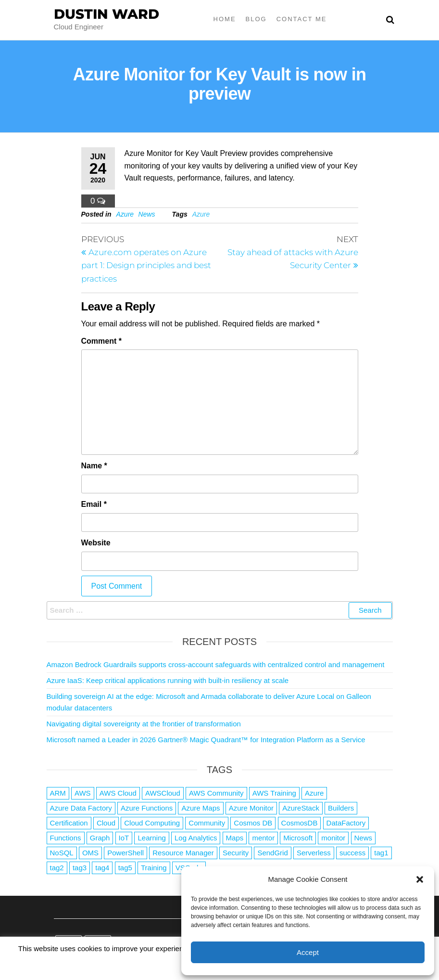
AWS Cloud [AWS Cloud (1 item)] (118, 793)
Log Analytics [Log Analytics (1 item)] (196, 838)
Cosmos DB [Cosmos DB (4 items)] (253, 823)
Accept (308, 952)
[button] (420, 879)
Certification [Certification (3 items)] (69, 823)
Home (225, 19)
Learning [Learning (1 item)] (151, 838)
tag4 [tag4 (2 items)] (102, 868)
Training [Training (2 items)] (154, 868)
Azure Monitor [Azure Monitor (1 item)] (251, 808)
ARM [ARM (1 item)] (58, 793)
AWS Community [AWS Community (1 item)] (216, 793)
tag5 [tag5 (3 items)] (125, 868)
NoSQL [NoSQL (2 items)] (62, 853)
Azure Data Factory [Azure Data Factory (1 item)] (81, 808)
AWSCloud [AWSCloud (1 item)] (163, 793)
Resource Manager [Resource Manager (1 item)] (183, 853)
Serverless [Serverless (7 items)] (314, 853)
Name (94, 466)
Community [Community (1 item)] (207, 823)
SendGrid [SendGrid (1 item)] (272, 853)
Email (94, 504)
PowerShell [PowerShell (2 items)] (125, 853)
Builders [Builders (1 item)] (341, 808)
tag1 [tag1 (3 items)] (381, 853)
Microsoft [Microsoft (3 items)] (298, 838)
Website (96, 543)
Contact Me (302, 19)
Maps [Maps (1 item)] (235, 838)
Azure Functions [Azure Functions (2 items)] (147, 808)
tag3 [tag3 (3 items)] (80, 868)
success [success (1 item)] (352, 853)
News (147, 214)
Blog (256, 19)
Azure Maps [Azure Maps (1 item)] (201, 808)
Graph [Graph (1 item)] (100, 838)
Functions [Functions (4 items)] (66, 838)
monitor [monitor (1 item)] (333, 838)
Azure (125, 214)
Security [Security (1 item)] (236, 853)
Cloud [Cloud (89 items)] (106, 823)
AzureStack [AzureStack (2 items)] (301, 808)
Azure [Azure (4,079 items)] (314, 793)
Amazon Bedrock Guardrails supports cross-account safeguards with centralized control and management (216, 664)
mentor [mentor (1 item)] (263, 838)
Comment (101, 341)
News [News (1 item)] (364, 838)
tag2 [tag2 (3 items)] (57, 868)
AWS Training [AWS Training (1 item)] (274, 793)
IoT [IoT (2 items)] (124, 838)
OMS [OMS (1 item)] (90, 853)
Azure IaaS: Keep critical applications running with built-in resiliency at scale (168, 680)
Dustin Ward (107, 14)
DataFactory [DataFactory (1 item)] (346, 823)
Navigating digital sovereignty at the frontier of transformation (144, 724)
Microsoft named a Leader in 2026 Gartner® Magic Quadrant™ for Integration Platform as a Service (206, 740)
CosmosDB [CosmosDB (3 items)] (300, 823)
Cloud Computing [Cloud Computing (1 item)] (152, 823)
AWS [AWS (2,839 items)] (83, 793)
